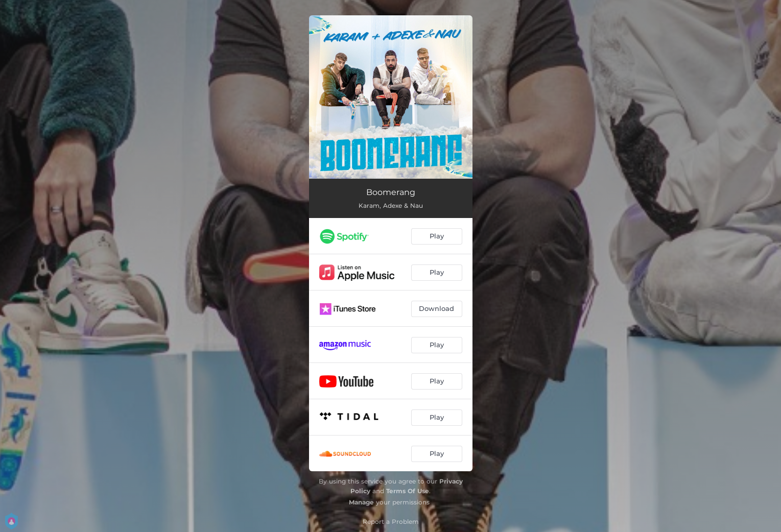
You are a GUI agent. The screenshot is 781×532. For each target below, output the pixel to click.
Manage (361, 502)
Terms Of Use (408, 491)
